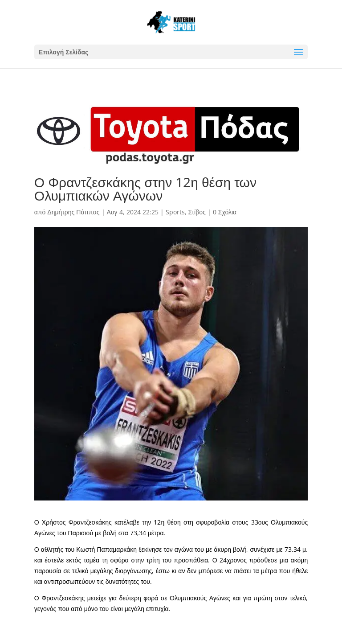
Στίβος (197, 212)
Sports (175, 212)
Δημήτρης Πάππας (73, 212)
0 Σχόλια (225, 212)
